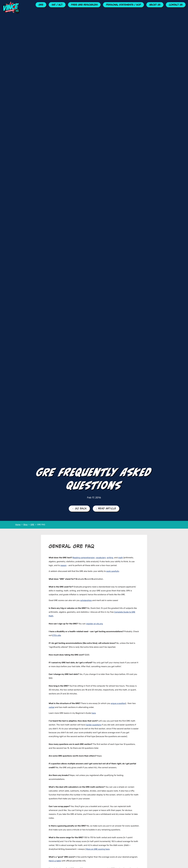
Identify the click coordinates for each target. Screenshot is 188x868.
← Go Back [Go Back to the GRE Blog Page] (79, 508)
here (94, 713)
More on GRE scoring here (98, 849)
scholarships (86, 601)
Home (18, 525)
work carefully (113, 571)
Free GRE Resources (84, 5)
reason (63, 566)
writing (110, 558)
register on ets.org (94, 624)
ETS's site (57, 636)
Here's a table (55, 861)
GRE (41, 5)
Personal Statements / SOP (123, 5)
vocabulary (101, 558)
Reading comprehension (84, 558)
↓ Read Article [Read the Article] (106, 508)
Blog (26, 525)
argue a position (118, 704)
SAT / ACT (57, 5)
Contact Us (176, 5)
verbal (52, 707)
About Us (155, 5)
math (121, 558)
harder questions (94, 725)
